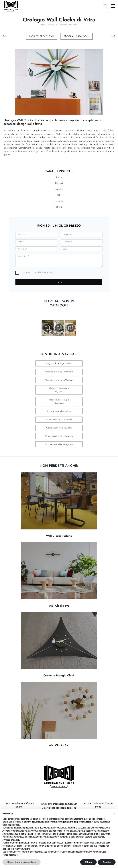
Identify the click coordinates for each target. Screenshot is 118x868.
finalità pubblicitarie (91, 834)
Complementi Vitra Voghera (59, 428)
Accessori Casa (52, 25)
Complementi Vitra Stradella (59, 419)
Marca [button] (59, 177)
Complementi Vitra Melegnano (59, 444)
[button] (114, 814)
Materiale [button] (59, 189)
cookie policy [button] (14, 825)
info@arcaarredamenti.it (62, 804)
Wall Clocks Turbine (59, 536)
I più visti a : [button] (59, 201)
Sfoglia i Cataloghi (77, 36)
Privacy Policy (48, 272)
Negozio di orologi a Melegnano (59, 401)
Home (43, 25)
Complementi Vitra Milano (59, 411)
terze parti (50, 828)
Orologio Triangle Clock (59, 676)
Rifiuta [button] (88, 862)
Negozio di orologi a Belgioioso (59, 390)
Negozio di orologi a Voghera (59, 380)
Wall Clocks (73, 25)
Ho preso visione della (38, 272)
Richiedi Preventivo (42, 36)
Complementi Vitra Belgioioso (59, 436)
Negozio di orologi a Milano (59, 363)
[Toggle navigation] (113, 6)
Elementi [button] (59, 183)
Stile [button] (59, 195)
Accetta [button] (107, 862)
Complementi (63, 25)
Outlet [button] (59, 207)
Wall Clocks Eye (59, 606)
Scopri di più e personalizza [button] (22, 862)
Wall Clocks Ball (59, 745)
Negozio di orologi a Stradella (59, 372)
